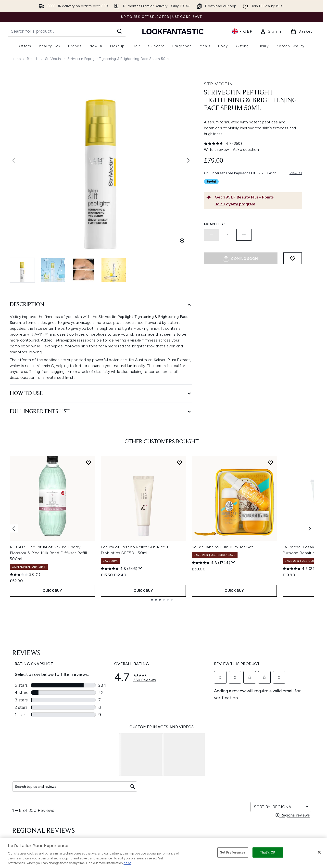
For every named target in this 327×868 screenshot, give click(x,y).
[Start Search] (120, 31)
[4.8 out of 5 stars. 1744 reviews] (211, 563)
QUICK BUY (52, 591)
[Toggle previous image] (14, 160)
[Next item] (310, 528)
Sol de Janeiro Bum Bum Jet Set (222, 547)
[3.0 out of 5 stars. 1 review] (25, 575)
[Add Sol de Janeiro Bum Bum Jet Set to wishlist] (270, 462)
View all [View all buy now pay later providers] (296, 173)
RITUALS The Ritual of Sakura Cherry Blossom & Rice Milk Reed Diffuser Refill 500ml (48, 553)
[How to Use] (101, 394)
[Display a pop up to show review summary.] (140, 568)
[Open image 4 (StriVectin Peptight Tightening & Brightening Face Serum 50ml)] (114, 270)
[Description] (101, 305)
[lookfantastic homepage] (173, 31)
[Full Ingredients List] (101, 412)
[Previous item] (14, 528)
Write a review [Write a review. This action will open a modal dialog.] (216, 150)
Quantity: (214, 224)
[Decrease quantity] (212, 235)
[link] (271, 31)
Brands (33, 59)
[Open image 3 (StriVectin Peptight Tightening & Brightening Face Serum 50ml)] (83, 270)
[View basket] (302, 31)
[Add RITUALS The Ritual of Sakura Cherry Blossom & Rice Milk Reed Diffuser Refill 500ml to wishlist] (88, 462)
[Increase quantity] (244, 235)
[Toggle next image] (188, 160)
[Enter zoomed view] (182, 241)
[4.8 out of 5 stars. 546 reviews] (119, 569)
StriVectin (53, 59)
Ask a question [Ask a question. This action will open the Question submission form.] (246, 150)
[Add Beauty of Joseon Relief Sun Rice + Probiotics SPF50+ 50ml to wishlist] (179, 462)
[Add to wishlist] (293, 258)
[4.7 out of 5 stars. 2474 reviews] (302, 569)
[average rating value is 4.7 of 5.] (218, 144)
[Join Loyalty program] (257, 204)
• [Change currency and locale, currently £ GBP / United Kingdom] (242, 31)
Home (16, 59)
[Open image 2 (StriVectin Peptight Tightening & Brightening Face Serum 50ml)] (53, 270)
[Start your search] (67, 31)
